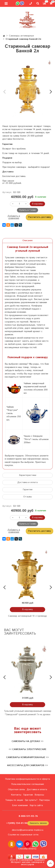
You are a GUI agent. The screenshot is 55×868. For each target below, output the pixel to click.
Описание (28, 241)
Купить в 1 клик (27, 210)
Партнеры (44, 800)
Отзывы (28, 497)
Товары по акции (14, 800)
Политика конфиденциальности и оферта (27, 779)
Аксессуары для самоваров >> (27, 765)
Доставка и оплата (27, 482)
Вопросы (39, 795)
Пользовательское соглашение (28, 784)
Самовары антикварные (21, 36)
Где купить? (31, 800)
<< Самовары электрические (27, 749)
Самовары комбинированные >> (27, 757)
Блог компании (20, 805)
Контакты (16, 795)
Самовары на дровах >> (28, 741)
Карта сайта (36, 805)
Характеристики (28, 475)
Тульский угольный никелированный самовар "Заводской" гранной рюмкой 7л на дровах (28, 713)
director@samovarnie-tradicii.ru (28, 830)
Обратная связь (16, 790)
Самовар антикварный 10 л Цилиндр (27, 616)
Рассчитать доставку (40, 217)
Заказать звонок (38, 823)
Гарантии (28, 490)
